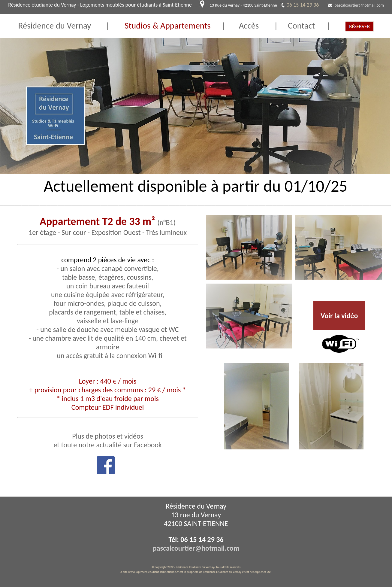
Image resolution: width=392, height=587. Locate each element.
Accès (256, 26)
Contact (296, 26)
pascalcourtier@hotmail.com (359, 5)
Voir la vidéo (339, 316)
